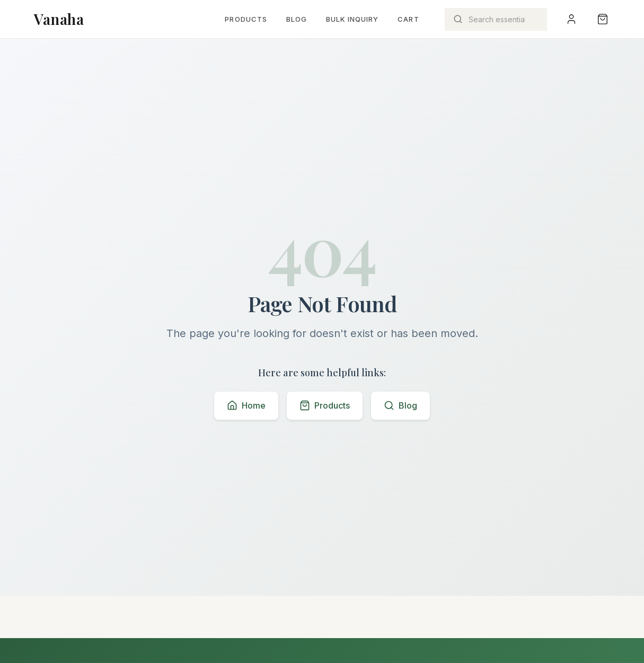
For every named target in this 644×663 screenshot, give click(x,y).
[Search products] (496, 19)
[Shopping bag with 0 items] (603, 19)
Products (246, 19)
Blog (297, 19)
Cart (408, 19)
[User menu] (571, 19)
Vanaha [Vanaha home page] (59, 19)
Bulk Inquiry (352, 19)
